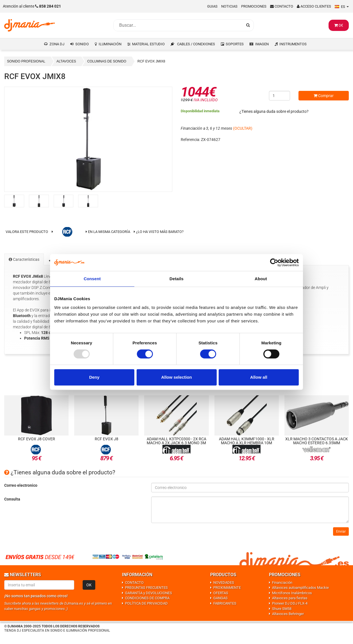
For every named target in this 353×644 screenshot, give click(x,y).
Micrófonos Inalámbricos (292, 593)
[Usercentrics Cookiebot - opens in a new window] (274, 262)
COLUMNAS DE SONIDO (107, 61)
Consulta (12, 499)
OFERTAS (221, 593)
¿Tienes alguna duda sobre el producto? (274, 111)
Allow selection (176, 377)
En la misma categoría (108, 232)
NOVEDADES (224, 583)
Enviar (341, 531)
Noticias (229, 6)
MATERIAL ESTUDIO (148, 44)
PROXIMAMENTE (227, 588)
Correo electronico (21, 485)
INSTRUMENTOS (293, 44)
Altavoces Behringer (288, 614)
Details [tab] (176, 279)
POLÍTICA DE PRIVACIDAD (146, 603)
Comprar (324, 96)
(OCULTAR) (243, 128)
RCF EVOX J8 (107, 439)
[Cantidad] (280, 96)
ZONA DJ (57, 44)
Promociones (254, 6)
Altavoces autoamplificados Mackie (300, 588)
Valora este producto (27, 232)
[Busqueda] (178, 25)
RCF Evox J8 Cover (37, 439)
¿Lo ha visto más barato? (160, 232)
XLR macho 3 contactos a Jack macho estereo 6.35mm (317, 441)
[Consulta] (250, 510)
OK (89, 585)
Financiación (282, 583)
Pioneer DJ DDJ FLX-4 (290, 603)
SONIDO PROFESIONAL (26, 61)
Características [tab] (24, 259)
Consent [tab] (92, 279)
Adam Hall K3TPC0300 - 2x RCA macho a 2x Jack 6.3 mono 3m (176, 441)
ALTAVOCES (66, 61)
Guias (212, 6)
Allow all (259, 377)
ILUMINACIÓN (110, 44)
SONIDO (82, 44)
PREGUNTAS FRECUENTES (146, 588)
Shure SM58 (282, 609)
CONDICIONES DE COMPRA (147, 598)
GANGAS (220, 598)
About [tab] (261, 279)
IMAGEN (262, 44)
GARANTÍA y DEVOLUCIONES (149, 593)
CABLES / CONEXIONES (196, 44)
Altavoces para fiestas (290, 598)
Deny (94, 377)
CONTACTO (134, 583)
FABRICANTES (225, 603)
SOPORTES (235, 44)
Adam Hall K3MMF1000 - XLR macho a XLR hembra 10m (247, 441)
